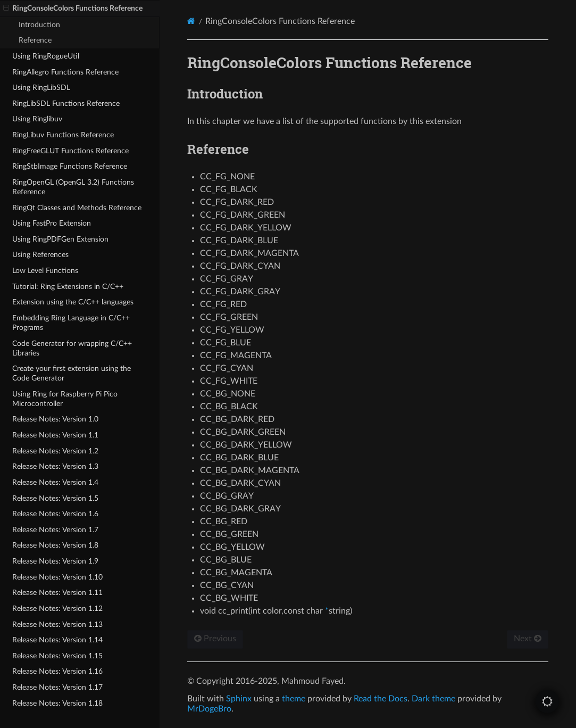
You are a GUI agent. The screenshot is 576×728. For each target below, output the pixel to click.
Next (528, 639)
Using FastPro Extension (52, 223)
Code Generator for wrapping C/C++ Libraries (72, 348)
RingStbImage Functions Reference (70, 166)
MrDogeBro (209, 709)
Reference (35, 40)
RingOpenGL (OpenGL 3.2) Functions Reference (73, 187)
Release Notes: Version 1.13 (57, 624)
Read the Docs (381, 699)
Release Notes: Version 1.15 (57, 656)
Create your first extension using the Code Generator (72, 373)
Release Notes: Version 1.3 (55, 466)
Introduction (39, 25)
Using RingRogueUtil (46, 56)
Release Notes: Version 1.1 (55, 435)
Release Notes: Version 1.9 (55, 561)
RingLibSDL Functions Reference (66, 104)
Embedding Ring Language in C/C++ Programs (71, 323)
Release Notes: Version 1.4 (55, 482)
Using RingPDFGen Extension (60, 239)
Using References (40, 255)
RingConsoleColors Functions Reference (73, 9)
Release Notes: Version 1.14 (57, 640)
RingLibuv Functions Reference (63, 135)
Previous (215, 639)
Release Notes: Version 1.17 (57, 687)
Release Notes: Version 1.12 (57, 609)
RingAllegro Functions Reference (65, 72)
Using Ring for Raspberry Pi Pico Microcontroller (65, 399)
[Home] (191, 21)
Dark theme (433, 699)
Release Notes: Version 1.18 (57, 703)
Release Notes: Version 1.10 (57, 577)
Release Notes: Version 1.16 (57, 671)
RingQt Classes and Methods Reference (77, 208)
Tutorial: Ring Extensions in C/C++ (68, 287)
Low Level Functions (45, 271)
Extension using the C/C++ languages (73, 302)
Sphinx (239, 699)
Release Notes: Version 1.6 (55, 514)
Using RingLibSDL (41, 88)
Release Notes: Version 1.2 (55, 451)
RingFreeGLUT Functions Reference (70, 151)
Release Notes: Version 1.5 (55, 498)
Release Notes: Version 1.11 (57, 593)
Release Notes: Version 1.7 (55, 530)
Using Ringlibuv (37, 119)
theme (294, 699)
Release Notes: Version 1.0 (55, 419)
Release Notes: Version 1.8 (55, 545)
